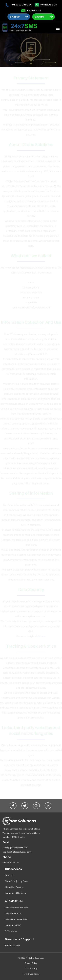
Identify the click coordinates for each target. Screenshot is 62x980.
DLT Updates (11, 931)
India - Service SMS (14, 913)
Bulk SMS (9, 875)
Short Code (10, 881)
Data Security (31, 968)
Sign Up (15, 17)
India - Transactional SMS (17, 907)
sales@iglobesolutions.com (15, 848)
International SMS (13, 925)
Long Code (23, 881)
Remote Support (12, 945)
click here (41, 636)
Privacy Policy (31, 963)
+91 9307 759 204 (18, 5)
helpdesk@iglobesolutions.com (17, 852)
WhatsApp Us (46, 5)
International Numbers (15, 893)
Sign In (39, 17)
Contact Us (31, 11)
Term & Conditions (31, 974)
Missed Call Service (14, 887)
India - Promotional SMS (16, 919)
